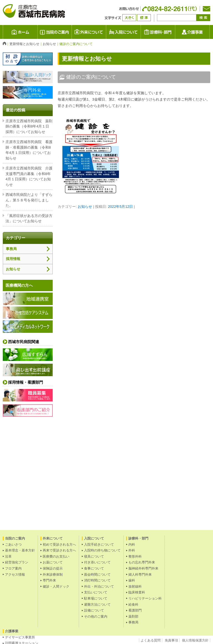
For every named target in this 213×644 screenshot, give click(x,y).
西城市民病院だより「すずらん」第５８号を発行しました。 (29, 200)
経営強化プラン (17, 562)
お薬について (53, 562)
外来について (106, 32)
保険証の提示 (53, 568)
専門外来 (49, 580)
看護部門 (135, 610)
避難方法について (97, 605)
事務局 (11, 249)
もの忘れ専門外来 (142, 562)
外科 (132, 550)
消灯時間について (97, 580)
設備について (94, 610)
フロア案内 (13, 568)
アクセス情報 (15, 575)
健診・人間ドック (56, 586)
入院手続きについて (99, 545)
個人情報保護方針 (195, 640)
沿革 (8, 556)
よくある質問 (151, 640)
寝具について (94, 556)
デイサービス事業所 (20, 637)
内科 (132, 545)
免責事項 (171, 640)
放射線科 (135, 586)
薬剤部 (133, 616)
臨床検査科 (137, 592)
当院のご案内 (72, 32)
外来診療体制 (53, 575)
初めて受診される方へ (59, 545)
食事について (94, 568)
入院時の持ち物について (102, 550)
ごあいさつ (13, 545)
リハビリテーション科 (145, 598)
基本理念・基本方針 (20, 550)
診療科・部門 (175, 32)
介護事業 (210, 32)
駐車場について (96, 598)
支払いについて (96, 592)
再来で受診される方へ (59, 550)
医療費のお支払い (56, 556)
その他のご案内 (96, 616)
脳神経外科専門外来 (143, 568)
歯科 (132, 580)
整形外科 (135, 556)
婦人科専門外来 (140, 575)
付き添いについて (97, 562)
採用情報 (13, 259)
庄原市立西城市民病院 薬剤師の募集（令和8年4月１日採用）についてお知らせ (29, 126)
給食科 (133, 605)
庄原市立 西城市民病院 (38, 32)
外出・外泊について (99, 586)
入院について (141, 32)
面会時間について (97, 575)
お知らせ (85, 207)
